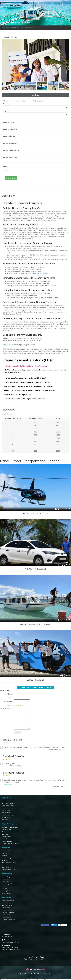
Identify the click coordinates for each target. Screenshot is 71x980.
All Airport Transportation (10, 827)
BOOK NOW (11, 178)
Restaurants (5, 882)
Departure (22, 101)
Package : (7, 104)
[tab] (35, 366)
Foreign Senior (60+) (11, 157)
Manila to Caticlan (7, 910)
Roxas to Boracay (7, 917)
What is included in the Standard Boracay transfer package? (27, 366)
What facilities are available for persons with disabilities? (26, 399)
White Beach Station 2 (8, 806)
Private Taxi (5, 839)
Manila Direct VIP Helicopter (10, 843)
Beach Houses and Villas (9, 815)
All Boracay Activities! (8, 851)
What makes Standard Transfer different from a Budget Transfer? (29, 386)
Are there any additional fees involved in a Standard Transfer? (28, 382)
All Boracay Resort (7, 801)
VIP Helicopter (6, 836)
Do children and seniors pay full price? (20, 395)
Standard (4, 832)
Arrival (8, 101)
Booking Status (6, 891)
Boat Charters (6, 853)
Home (3, 28)
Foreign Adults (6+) (10, 143)
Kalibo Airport (6, 915)
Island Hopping (6, 858)
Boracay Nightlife (7, 884)
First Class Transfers (41, 274)
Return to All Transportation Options (35, 687)
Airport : (6, 111)
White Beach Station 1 (8, 803)
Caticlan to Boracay (8, 912)
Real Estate (5, 879)
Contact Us (27, 978)
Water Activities (6, 865)
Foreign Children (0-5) (11, 150)
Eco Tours (5, 856)
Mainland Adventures (8, 919)
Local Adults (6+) (9, 122)
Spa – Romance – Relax (9, 863)
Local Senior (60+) (10, 136)
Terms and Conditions (40, 978)
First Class (5, 834)
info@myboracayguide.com (11, 942)
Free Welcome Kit (7, 905)
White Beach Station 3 (8, 808)
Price (5, 166)
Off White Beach (7, 817)
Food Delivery (6, 893)
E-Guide (4, 889)
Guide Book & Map (7, 903)
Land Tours (5, 860)
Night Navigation (7, 841)
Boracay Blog (6, 877)
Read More (8, 784)
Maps (3, 886)
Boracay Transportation (13, 28)
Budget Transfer (7, 829)
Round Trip (39, 101)
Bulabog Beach (6, 810)
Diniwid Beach (6, 813)
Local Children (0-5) (10, 129)
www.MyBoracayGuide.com (32, 973)
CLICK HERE (7, 345)
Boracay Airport (7, 908)
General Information (8, 901)
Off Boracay (5, 820)
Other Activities (6, 867)
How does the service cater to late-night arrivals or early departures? (31, 391)
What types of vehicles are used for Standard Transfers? (26, 378)
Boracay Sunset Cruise (8, 870)
